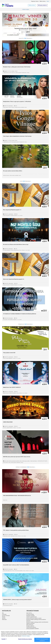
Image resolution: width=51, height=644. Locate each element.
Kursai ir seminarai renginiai (25, 467)
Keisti (48, 1)
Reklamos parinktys (30, 623)
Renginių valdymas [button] (42, 5)
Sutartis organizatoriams (32, 617)
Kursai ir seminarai (6, 616)
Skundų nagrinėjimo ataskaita (33, 629)
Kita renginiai (26, 181)
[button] (5, 26)
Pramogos (4, 614)
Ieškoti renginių (26, 9)
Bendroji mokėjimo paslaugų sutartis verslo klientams (37, 622)
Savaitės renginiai (25, 38)
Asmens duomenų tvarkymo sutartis (34, 618)
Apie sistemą (29, 613)
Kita (3, 613)
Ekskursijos (4, 619)
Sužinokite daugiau (26, 636)
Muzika (4, 617)
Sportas (4, 618)
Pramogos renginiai (26, 324)
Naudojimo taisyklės (31, 616)
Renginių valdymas (30, 626)
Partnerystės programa (31, 627)
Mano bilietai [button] (32, 5)
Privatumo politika (30, 614)
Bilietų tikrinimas (30, 625)
